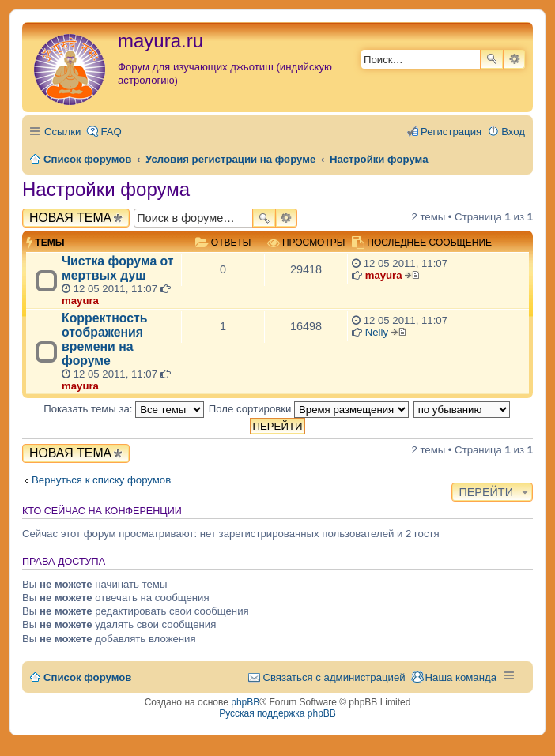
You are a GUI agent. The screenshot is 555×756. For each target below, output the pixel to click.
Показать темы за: (124, 409)
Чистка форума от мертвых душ (118, 268)
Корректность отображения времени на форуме (104, 339)
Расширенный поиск (514, 59)
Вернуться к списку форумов (101, 480)
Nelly (377, 332)
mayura (80, 301)
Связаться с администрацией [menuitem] (334, 677)
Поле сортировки (309, 409)
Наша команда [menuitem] (461, 677)
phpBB (245, 702)
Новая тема (70, 218)
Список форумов (87, 677)
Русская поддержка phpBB (277, 713)
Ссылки (62, 132)
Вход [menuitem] (513, 132)
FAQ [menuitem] (111, 132)
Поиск (492, 59)
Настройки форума (106, 189)
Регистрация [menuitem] (451, 132)
